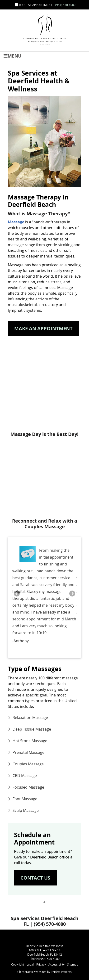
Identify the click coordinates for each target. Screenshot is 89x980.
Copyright (18, 964)
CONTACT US (35, 878)
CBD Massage (25, 776)
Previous (17, 594)
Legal (30, 964)
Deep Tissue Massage (32, 729)
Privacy (41, 964)
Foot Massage (25, 799)
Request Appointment (33, 5)
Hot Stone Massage (30, 741)
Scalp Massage (26, 810)
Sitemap (73, 964)
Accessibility (56, 964)
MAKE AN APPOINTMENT (43, 328)
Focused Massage (28, 787)
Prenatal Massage (28, 752)
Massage (16, 222)
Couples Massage (28, 764)
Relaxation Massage (30, 718)
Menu (12, 56)
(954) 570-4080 (65, 5)
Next (72, 594)
